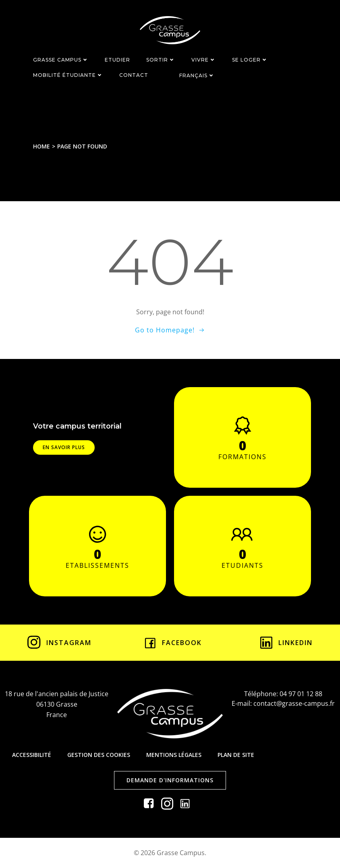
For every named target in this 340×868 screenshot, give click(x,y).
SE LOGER (250, 60)
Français (197, 75)
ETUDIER (117, 60)
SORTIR (161, 60)
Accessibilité (32, 755)
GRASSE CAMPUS (61, 60)
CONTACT (134, 75)
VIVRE (204, 60)
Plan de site (236, 755)
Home (41, 146)
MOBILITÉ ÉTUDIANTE (68, 75)
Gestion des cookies (99, 755)
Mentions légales (174, 755)
